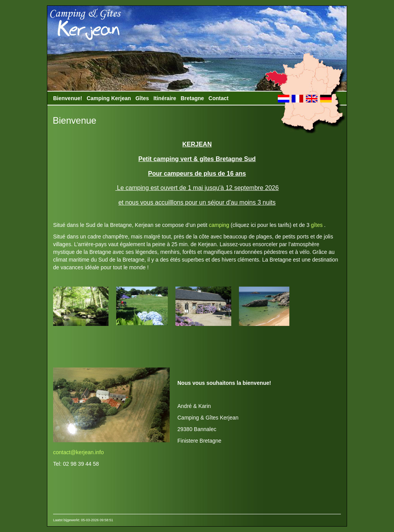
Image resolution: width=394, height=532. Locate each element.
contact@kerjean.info (78, 452)
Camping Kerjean (109, 98)
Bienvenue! (68, 98)
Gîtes (142, 98)
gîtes (316, 225)
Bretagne (192, 98)
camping (219, 225)
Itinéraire (165, 98)
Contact (219, 98)
